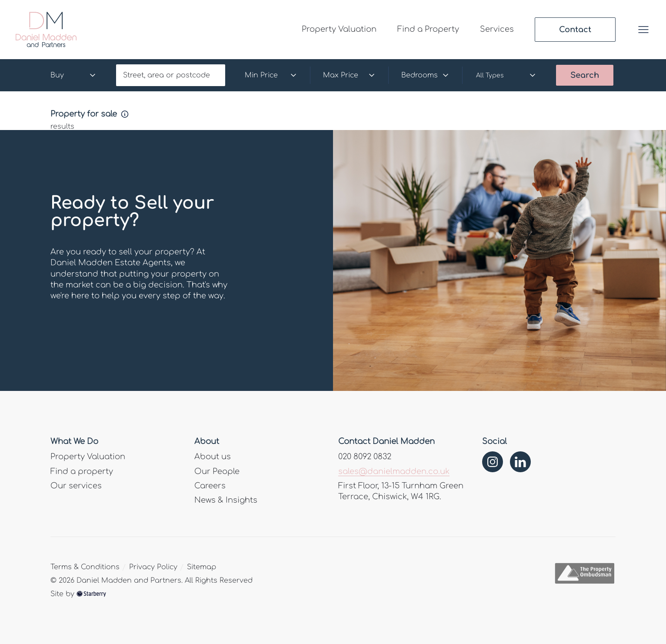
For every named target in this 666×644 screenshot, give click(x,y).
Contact (575, 30)
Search (585, 75)
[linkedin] (520, 462)
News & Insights (226, 500)
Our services (76, 486)
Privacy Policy (153, 567)
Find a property (82, 471)
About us (213, 457)
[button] (643, 30)
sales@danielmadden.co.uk (394, 471)
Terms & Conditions (85, 567)
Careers (210, 486)
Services (497, 29)
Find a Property (428, 29)
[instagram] (493, 462)
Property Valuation (339, 29)
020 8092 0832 (365, 457)
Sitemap (201, 567)
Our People (217, 471)
